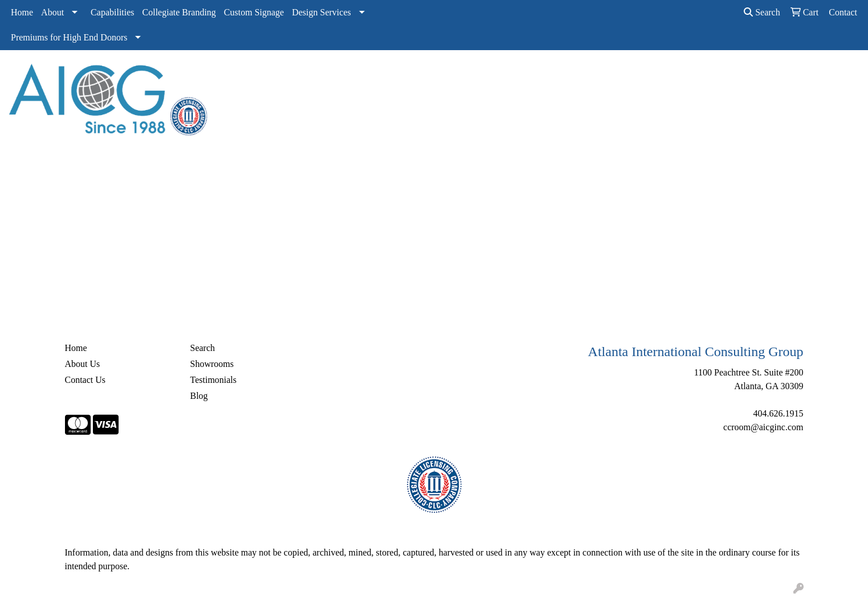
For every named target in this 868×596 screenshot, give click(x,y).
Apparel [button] (319, 75)
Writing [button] (718, 75)
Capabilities (112, 12)
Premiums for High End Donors (69, 37)
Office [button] (637, 75)
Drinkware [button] (455, 75)
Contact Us (85, 380)
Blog (199, 396)
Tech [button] (677, 75)
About (52, 12)
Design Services (321, 12)
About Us (83, 364)
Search (762, 12)
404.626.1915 (779, 413)
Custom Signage (254, 12)
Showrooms (212, 364)
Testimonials (214, 380)
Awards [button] (366, 75)
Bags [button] (408, 75)
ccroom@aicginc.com (763, 427)
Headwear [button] (546, 75)
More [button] (761, 75)
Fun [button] (501, 75)
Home (22, 12)
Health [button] (595, 75)
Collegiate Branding (179, 12)
